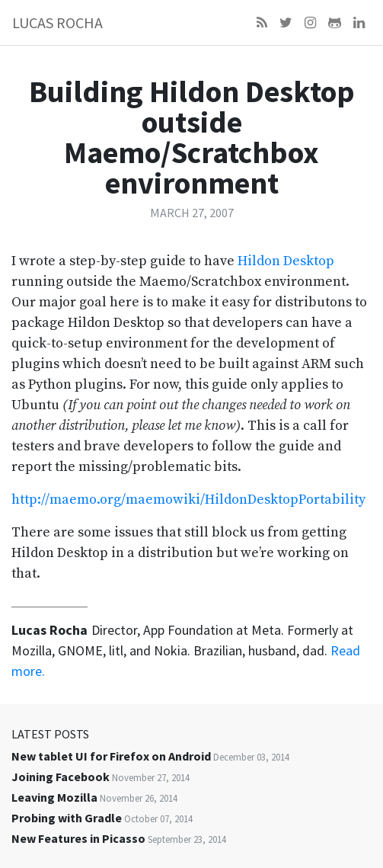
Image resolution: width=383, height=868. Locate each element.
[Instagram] (310, 22)
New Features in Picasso (78, 838)
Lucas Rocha (57, 22)
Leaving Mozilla (54, 797)
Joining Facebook (61, 777)
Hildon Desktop (286, 261)
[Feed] (262, 22)
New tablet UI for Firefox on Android (111, 756)
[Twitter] (286, 22)
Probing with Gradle (67, 818)
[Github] (335, 22)
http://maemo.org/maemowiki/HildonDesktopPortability (188, 500)
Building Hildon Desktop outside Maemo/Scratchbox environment (192, 137)
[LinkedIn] (359, 22)
